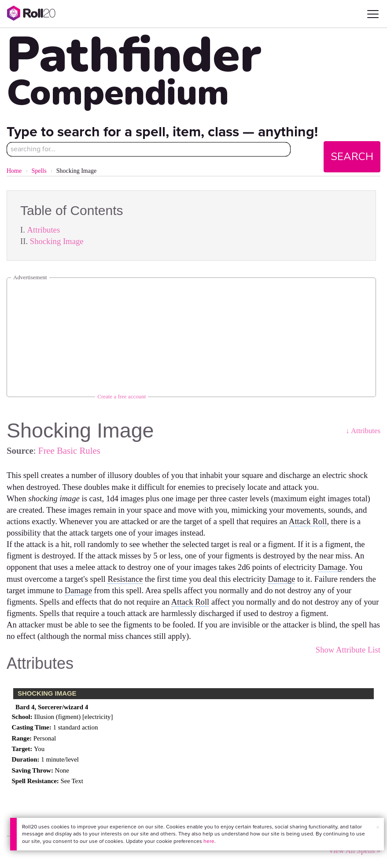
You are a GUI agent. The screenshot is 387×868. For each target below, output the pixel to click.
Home (14, 171)
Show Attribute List (348, 650)
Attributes (44, 230)
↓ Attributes (363, 431)
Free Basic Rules (69, 450)
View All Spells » (354, 851)
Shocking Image (57, 241)
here (209, 841)
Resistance (125, 579)
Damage (332, 567)
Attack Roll (308, 521)
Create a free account (122, 396)
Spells (39, 171)
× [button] (378, 827)
